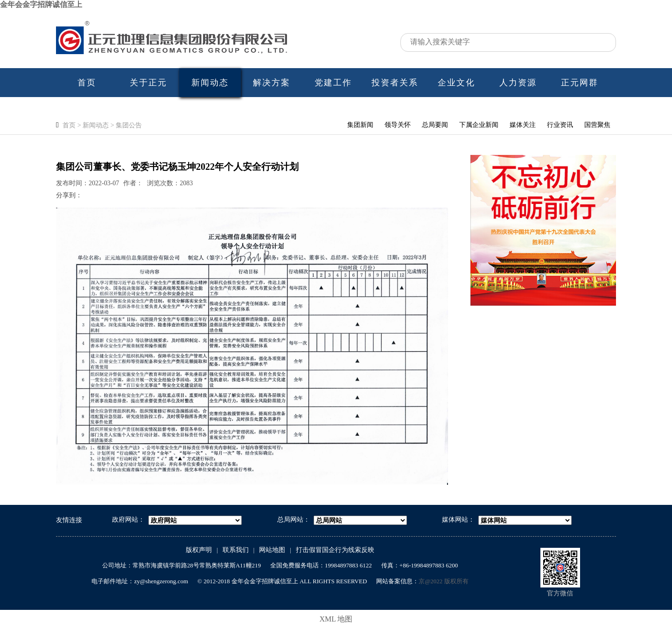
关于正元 (148, 83)
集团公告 (129, 125)
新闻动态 (210, 83)
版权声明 (199, 550)
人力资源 (518, 83)
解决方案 (272, 83)
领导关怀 (398, 125)
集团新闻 (360, 125)
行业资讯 (560, 125)
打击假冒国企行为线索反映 (335, 550)
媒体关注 (523, 125)
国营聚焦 (597, 125)
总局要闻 (435, 125)
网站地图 (272, 550)
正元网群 (580, 83)
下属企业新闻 (479, 125)
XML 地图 (336, 619)
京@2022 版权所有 (443, 581)
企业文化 (456, 83)
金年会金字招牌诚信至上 (41, 4)
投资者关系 (395, 83)
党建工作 (333, 83)
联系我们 (236, 550)
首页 (87, 83)
